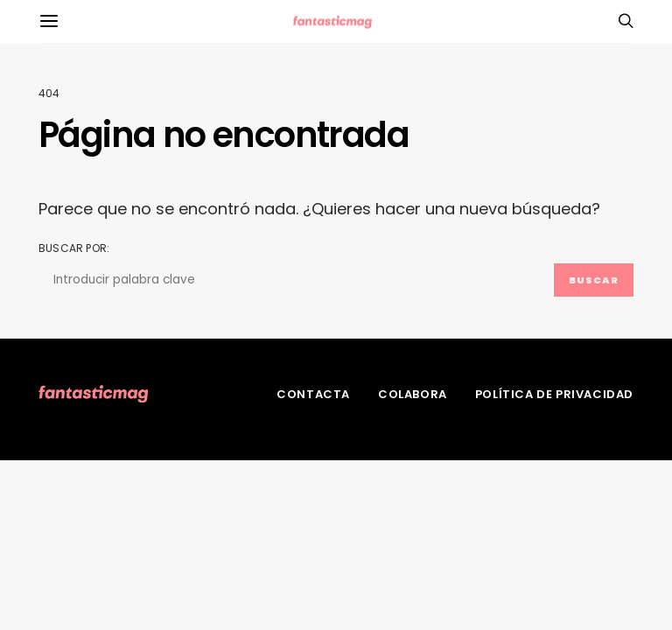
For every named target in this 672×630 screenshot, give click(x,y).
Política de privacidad (554, 394)
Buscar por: (74, 248)
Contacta (313, 394)
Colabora (413, 394)
